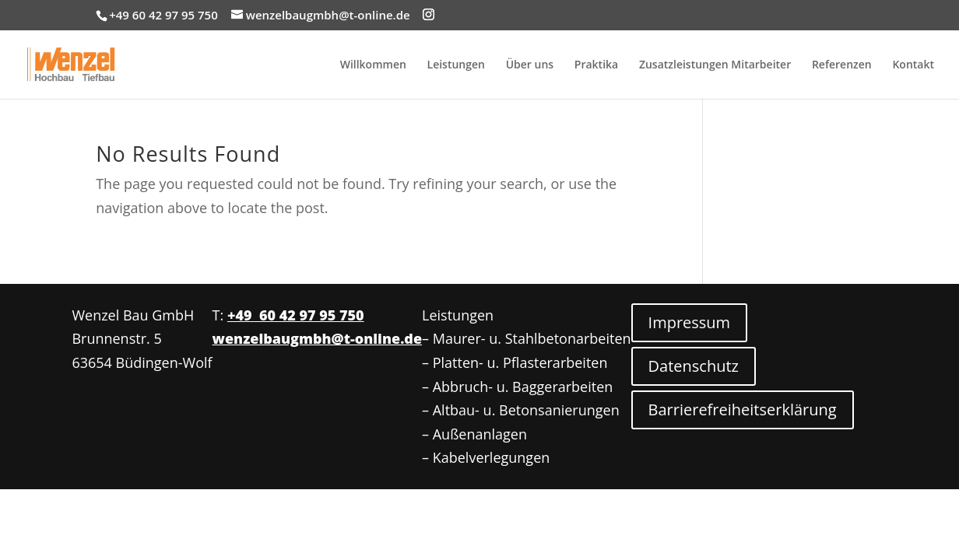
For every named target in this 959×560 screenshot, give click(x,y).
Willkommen (373, 65)
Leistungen (456, 65)
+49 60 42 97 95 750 (296, 315)
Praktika (596, 65)
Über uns (530, 65)
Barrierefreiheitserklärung (743, 409)
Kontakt (913, 65)
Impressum (690, 322)
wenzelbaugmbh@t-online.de (317, 338)
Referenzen (842, 65)
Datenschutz (694, 366)
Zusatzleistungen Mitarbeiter (715, 65)
